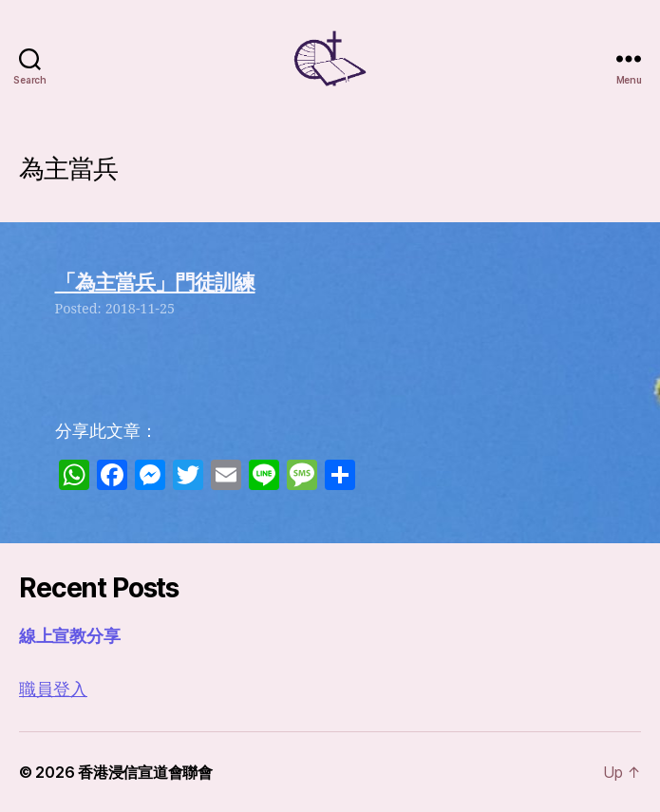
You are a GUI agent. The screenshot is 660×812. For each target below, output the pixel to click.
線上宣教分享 (69, 636)
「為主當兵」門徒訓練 (155, 282)
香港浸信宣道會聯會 (145, 772)
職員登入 (53, 690)
